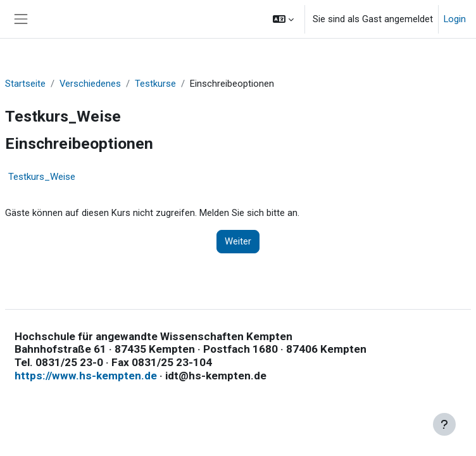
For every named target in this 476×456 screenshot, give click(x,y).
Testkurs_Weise (42, 177)
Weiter (238, 241)
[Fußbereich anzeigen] (444, 424)
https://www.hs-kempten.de (86, 376)
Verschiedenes (90, 84)
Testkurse (155, 84)
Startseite (25, 84)
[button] (283, 19)
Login (455, 19)
